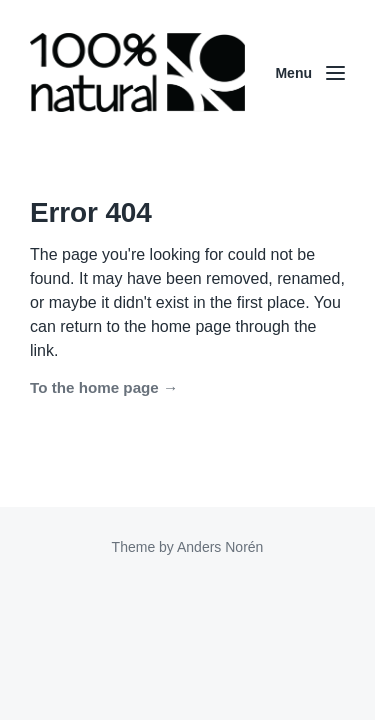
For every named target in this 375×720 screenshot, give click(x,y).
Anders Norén (220, 547)
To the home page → (104, 387)
